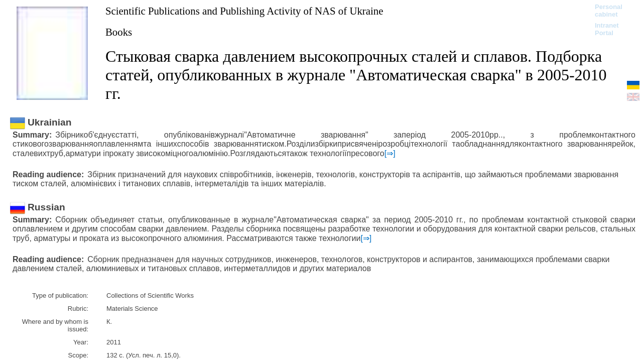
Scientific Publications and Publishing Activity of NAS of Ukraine (244, 11)
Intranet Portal (607, 29)
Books (119, 32)
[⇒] (390, 153)
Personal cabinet (609, 11)
